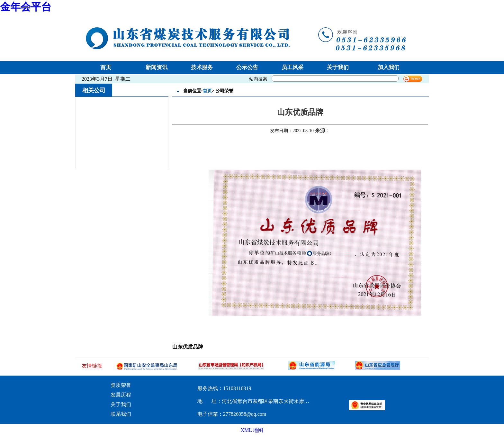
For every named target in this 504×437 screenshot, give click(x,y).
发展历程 (121, 395)
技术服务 (202, 67)
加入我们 (389, 67)
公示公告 (247, 67)
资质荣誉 (121, 385)
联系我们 (121, 414)
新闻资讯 (157, 67)
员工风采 (292, 67)
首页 (106, 67)
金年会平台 (26, 7)
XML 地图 (252, 430)
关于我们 (338, 67)
